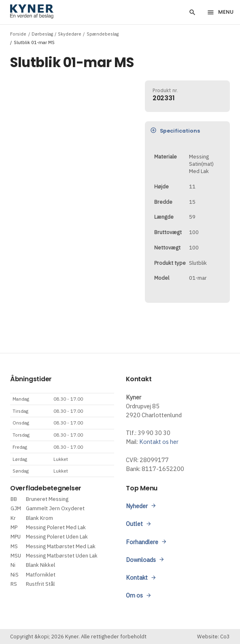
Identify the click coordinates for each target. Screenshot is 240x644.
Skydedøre (70, 34)
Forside (18, 34)
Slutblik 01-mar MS (34, 42)
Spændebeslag (103, 34)
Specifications (175, 131)
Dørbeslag (42, 34)
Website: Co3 (213, 637)
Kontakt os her (159, 442)
